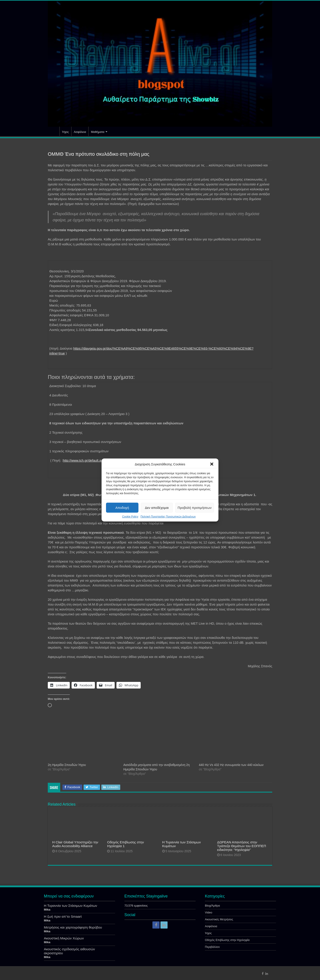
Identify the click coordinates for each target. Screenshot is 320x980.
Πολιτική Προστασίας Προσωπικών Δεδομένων (168, 517)
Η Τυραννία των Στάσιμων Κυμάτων (71, 906)
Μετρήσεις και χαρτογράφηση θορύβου (73, 927)
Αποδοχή (122, 508)
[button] (212, 464)
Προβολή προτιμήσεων (195, 508)
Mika (47, 910)
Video (209, 912)
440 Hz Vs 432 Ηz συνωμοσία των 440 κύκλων (231, 765)
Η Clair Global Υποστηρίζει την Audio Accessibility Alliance (75, 844)
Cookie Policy (130, 517)
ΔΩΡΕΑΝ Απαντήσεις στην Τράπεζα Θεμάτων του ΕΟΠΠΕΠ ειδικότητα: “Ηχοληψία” (242, 846)
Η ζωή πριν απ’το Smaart (63, 916)
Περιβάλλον (212, 947)
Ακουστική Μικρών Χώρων (64, 938)
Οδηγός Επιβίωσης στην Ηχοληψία (227, 940)
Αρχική (54, 131)
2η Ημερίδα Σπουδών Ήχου (67, 765)
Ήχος (65, 132)
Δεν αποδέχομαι (157, 508)
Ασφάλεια (80, 132)
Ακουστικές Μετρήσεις (219, 919)
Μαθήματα (98, 132)
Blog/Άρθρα (212, 906)
